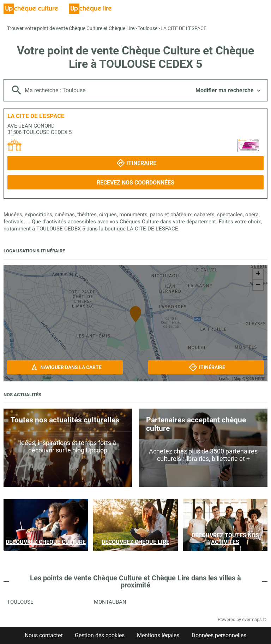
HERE (260, 379)
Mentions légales (158, 635)
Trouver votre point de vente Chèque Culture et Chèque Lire (71, 28)
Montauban (110, 602)
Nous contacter (44, 635)
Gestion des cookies (100, 635)
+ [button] (258, 274)
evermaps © (254, 619)
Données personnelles (219, 635)
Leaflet (225, 379)
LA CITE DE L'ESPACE (183, 28)
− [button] (258, 285)
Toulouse (147, 28)
